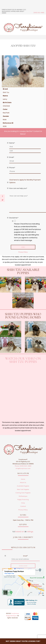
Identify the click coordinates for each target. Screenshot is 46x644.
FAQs (23, 503)
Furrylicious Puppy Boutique (13, 615)
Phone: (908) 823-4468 (23, 466)
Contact (23, 506)
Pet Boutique (23, 496)
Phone (12, 168)
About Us (23, 483)
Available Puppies (23, 486)
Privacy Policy (23, 252)
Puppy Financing (23, 500)
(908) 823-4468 (39, 13)
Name (12, 143)
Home (23, 479)
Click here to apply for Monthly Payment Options (25, 181)
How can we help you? (18, 188)
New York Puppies (23, 489)
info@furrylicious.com (23, 468)
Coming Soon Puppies (23, 493)
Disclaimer (14, 218)
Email (12, 157)
